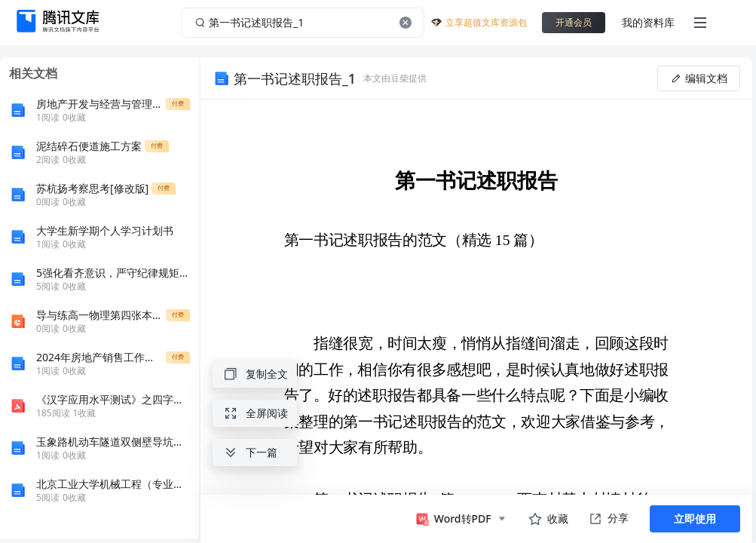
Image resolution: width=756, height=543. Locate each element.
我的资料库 (648, 22)
